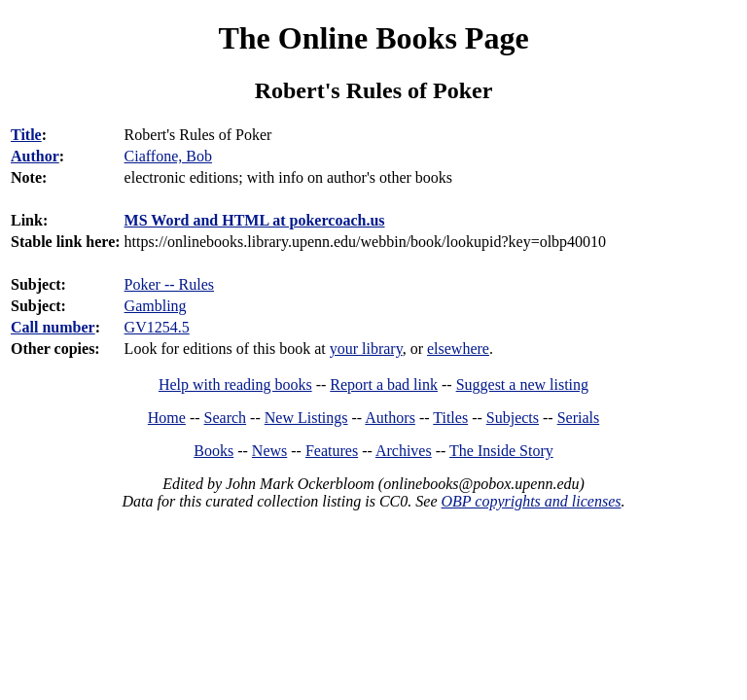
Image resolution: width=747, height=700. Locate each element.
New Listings (306, 418)
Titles (450, 418)
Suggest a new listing (522, 385)
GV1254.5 (157, 327)
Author (35, 156)
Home (167, 418)
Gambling (156, 306)
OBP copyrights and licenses (531, 501)
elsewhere (458, 349)
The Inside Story (501, 451)
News (269, 451)
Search (226, 418)
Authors (390, 418)
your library (366, 349)
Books (213, 451)
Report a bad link (384, 385)
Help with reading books (235, 385)
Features (332, 451)
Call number (53, 327)
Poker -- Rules (169, 284)
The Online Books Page (373, 38)
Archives (404, 451)
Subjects (513, 418)
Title (26, 135)
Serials (579, 418)
